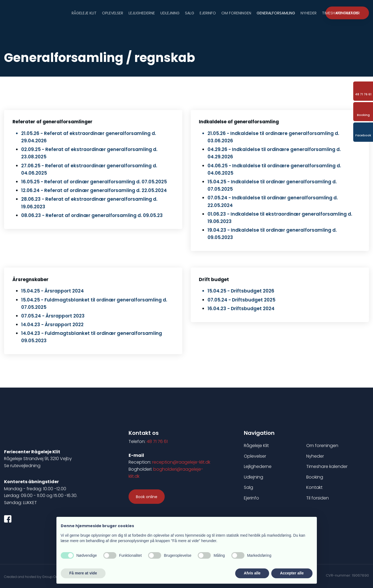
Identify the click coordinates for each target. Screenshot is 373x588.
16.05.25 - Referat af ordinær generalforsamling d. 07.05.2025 (94, 182)
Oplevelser (113, 13)
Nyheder (309, 13)
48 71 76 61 (157, 441)
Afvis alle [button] (252, 573)
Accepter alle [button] (292, 573)
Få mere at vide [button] (83, 573)
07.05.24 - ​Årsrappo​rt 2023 (53, 316)
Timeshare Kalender (341, 13)
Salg (190, 13)
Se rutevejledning (22, 466)
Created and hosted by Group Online (34, 577)
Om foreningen (236, 13)
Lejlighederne (142, 13)
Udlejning (170, 13)
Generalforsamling (276, 13)
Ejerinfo (208, 13)
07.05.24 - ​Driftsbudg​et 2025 (241, 300)
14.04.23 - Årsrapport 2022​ (52, 325)
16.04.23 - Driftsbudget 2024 (241, 309)
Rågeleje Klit (84, 13)
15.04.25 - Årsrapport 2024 (52, 291)
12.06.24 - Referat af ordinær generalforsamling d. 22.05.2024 (94, 190)
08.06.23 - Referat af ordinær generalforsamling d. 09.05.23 (92, 215)
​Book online (147, 497)
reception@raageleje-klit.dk (181, 462)
